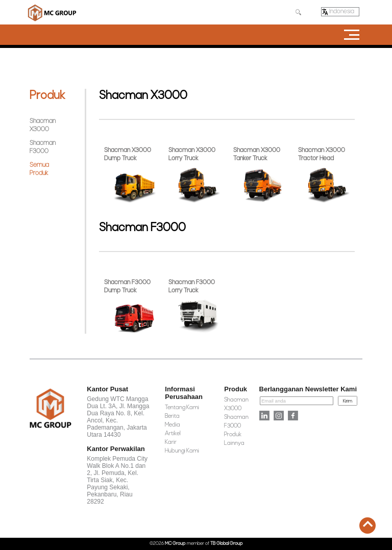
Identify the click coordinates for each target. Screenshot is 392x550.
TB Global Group (226, 544)
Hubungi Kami (182, 451)
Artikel (173, 434)
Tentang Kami (182, 408)
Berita (172, 416)
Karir (171, 442)
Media (173, 425)
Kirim (348, 401)
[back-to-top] (368, 526)
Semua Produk (39, 169)
